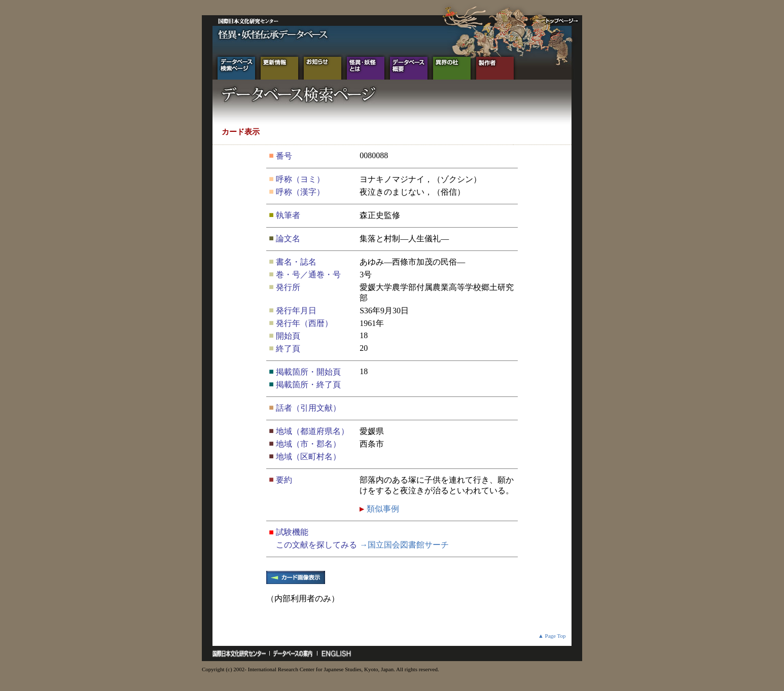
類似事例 (382, 509)
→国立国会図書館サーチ (404, 545)
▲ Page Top (552, 636)
